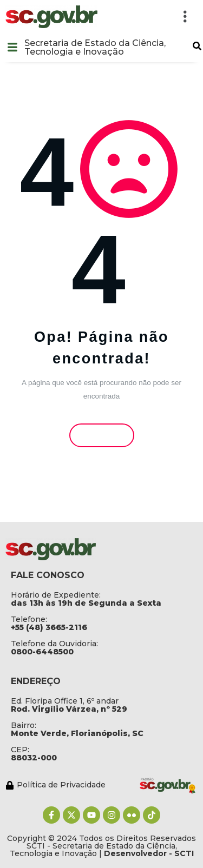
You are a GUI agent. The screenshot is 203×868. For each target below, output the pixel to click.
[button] (197, 46)
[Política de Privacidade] (70, 785)
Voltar (101, 435)
